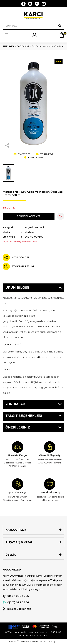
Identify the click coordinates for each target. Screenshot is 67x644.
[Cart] (62, 35)
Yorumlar (15, 404)
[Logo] (33, 15)
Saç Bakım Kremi (34, 227)
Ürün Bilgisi (17, 288)
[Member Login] (34, 35)
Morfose (29, 232)
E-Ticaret (25, 641)
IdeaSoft (14, 641)
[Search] (33, 26)
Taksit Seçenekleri (24, 416)
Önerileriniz (18, 427)
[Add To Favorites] (61, 216)
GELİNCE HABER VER (29, 216)
